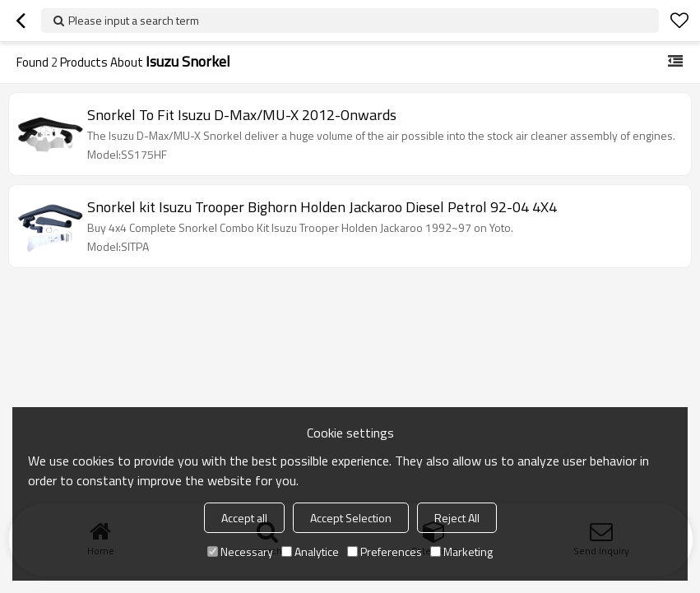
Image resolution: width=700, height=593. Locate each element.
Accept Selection (351, 518)
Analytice (310, 551)
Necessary (240, 551)
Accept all (244, 518)
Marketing (461, 551)
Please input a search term (134, 20)
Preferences (385, 551)
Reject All (457, 518)
